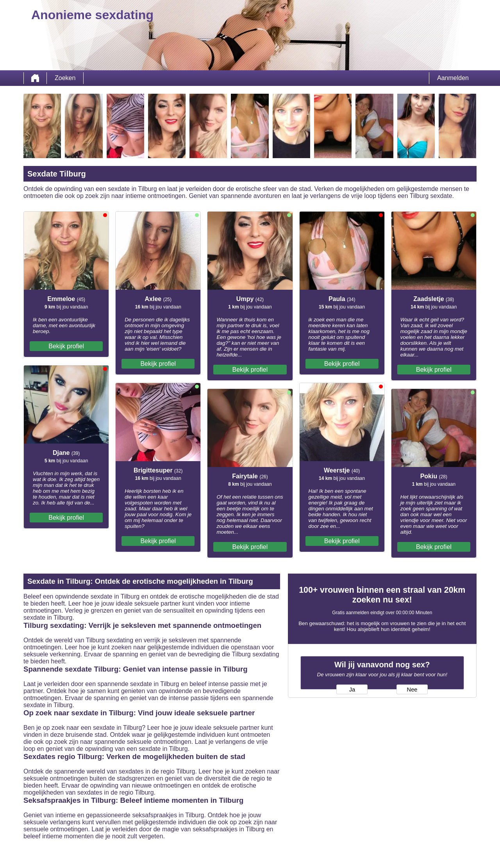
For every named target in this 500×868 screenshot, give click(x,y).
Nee (412, 690)
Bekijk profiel (66, 346)
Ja (352, 690)
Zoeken (65, 78)
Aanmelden (453, 78)
